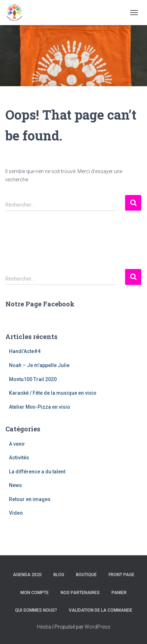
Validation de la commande (101, 610)
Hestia (44, 627)
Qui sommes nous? (36, 610)
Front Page (122, 575)
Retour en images (30, 499)
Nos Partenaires (80, 593)
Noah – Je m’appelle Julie (39, 365)
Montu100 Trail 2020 (33, 379)
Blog (59, 575)
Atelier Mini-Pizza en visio (40, 407)
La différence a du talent (37, 472)
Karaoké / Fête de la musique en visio (53, 393)
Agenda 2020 (27, 575)
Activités (19, 458)
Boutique (86, 575)
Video (16, 513)
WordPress (98, 627)
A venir (17, 444)
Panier (119, 593)
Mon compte (35, 593)
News (15, 485)
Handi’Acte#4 (25, 351)
